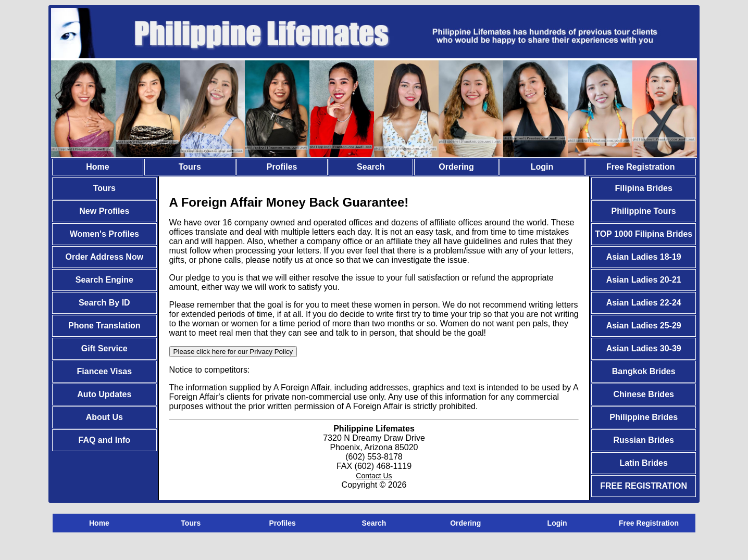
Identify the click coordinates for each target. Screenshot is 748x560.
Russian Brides (643, 440)
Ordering (456, 167)
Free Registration (641, 167)
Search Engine (104, 280)
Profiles (282, 167)
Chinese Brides (643, 394)
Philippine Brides (644, 417)
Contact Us (374, 476)
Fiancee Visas (105, 371)
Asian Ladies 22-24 (644, 303)
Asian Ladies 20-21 (644, 280)
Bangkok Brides (644, 371)
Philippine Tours (644, 211)
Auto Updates (104, 394)
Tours (190, 167)
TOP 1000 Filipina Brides (644, 234)
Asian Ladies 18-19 (644, 257)
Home (97, 167)
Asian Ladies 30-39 (644, 348)
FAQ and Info (105, 440)
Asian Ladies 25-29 (644, 326)
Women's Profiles (104, 234)
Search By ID (104, 303)
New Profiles (104, 211)
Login (542, 167)
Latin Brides (643, 463)
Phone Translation (104, 326)
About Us (104, 417)
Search (371, 167)
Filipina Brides (644, 188)
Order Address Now (104, 257)
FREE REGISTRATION (644, 486)
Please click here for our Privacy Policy (233, 352)
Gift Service (104, 348)
